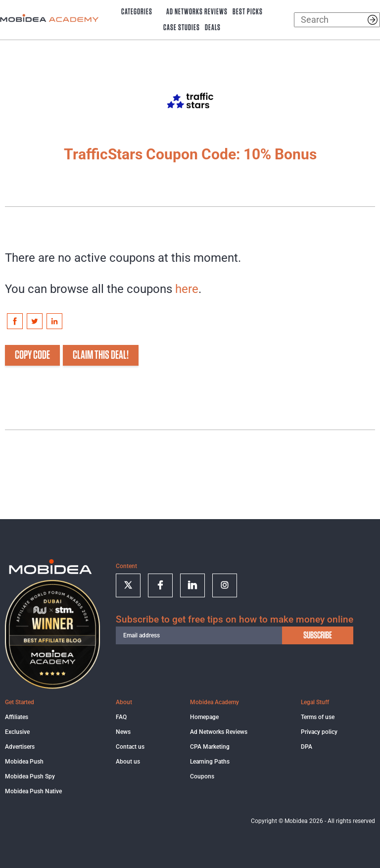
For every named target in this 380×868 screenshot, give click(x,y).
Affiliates (17, 717)
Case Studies (182, 28)
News (123, 732)
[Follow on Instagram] (225, 585)
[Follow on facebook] (160, 585)
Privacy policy (319, 732)
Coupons (202, 776)
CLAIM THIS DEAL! (101, 355)
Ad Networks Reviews (197, 12)
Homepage (204, 717)
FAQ (121, 717)
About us (128, 762)
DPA (307, 747)
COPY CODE (32, 355)
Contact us (130, 747)
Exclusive (17, 732)
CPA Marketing (210, 747)
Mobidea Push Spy (30, 776)
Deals (213, 28)
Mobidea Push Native (33, 791)
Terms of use (318, 717)
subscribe (318, 635)
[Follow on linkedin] (192, 585)
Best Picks (248, 12)
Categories (137, 12)
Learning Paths (210, 762)
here (187, 289)
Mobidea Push (24, 762)
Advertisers (20, 747)
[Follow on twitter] (128, 585)
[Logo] (50, 569)
